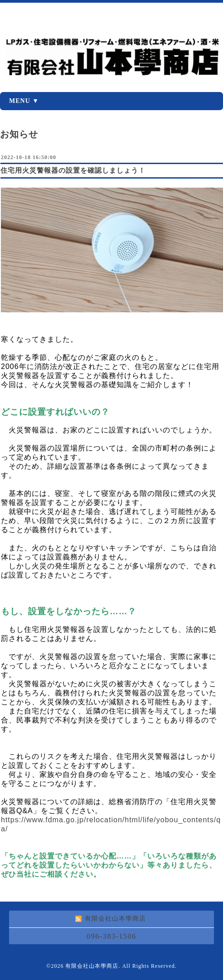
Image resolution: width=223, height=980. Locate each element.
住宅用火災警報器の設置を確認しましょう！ (73, 170)
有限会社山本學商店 (92, 966)
